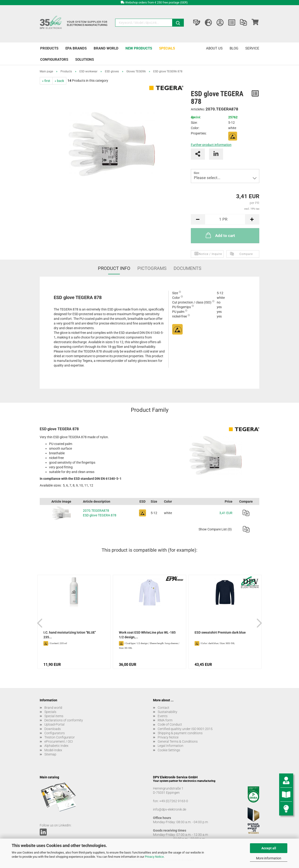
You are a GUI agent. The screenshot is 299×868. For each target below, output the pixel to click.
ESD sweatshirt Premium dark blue (220, 632)
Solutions (85, 60)
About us (214, 48)
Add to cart (220, 235)
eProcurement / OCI (59, 741)
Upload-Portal (54, 724)
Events (163, 716)
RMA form (165, 720)
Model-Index (53, 750)
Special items (54, 716)
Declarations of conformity (64, 720)
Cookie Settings (169, 750)
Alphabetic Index (56, 746)
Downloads (53, 729)
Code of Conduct (170, 724)
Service (252, 48)
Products (49, 48)
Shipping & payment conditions (180, 733)
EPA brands (76, 48)
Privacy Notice (154, 857)
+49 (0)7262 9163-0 (174, 801)
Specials (167, 48)
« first (46, 81)
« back (59, 81)
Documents (187, 268)
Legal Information (171, 746)
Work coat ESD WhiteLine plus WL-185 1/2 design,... (147, 635)
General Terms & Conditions (178, 741)
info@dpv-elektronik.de (170, 809)
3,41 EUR (226, 513)
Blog (234, 48)
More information (269, 858)
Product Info (114, 268)
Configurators (54, 60)
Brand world (106, 48)
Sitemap (50, 754)
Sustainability (167, 712)
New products (139, 48)
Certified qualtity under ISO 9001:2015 (185, 729)
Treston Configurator (60, 737)
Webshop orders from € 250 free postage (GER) (157, 2)
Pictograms (152, 268)
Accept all (269, 848)
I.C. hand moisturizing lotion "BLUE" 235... (70, 635)
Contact (164, 708)
